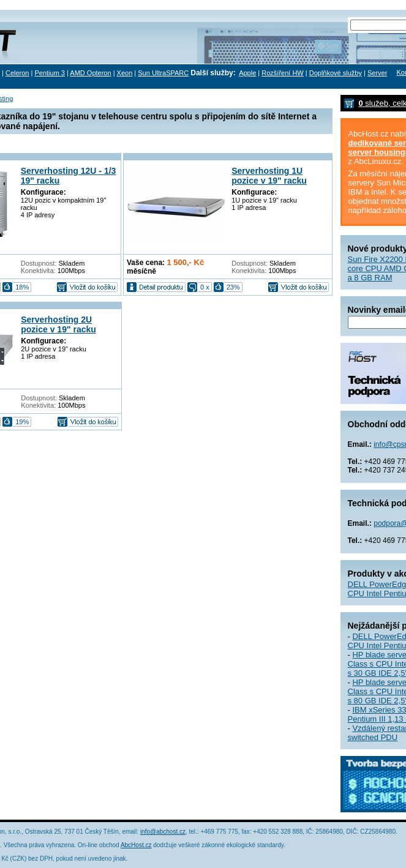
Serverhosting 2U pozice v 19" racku (58, 324)
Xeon (125, 73)
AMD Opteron (90, 73)
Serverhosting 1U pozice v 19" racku (269, 176)
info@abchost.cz (163, 832)
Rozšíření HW (282, 73)
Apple (247, 73)
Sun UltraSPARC (163, 73)
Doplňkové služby (336, 73)
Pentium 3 (50, 73)
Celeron (17, 73)
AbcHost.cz (136, 845)
